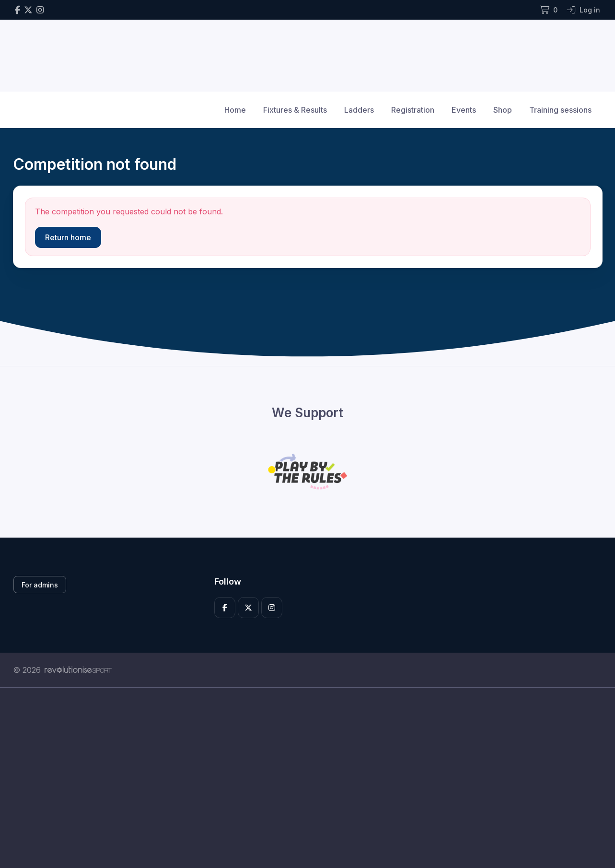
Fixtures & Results (295, 110)
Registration (413, 110)
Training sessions (560, 110)
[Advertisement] (301, 778)
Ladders (359, 110)
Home (235, 110)
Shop (503, 110)
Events (464, 110)
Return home (68, 237)
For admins (40, 585)
